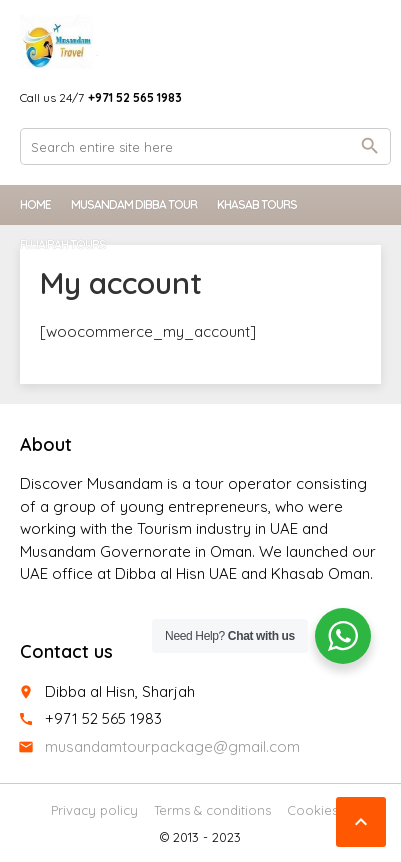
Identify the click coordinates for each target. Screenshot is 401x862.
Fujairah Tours (63, 244)
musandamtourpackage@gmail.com (172, 746)
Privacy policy (94, 810)
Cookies (312, 810)
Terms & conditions (212, 810)
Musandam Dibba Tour (134, 204)
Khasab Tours (257, 204)
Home (35, 204)
